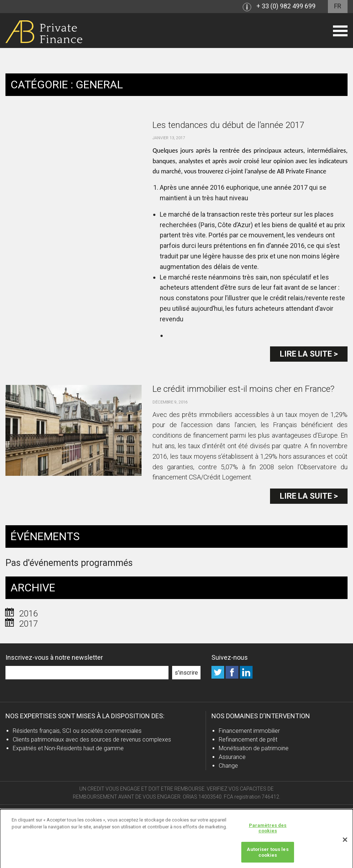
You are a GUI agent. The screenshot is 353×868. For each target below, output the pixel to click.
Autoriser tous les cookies (267, 854)
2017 (28, 624)
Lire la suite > (309, 354)
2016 (28, 614)
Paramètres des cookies (268, 830)
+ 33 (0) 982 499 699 (286, 6)
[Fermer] (345, 842)
